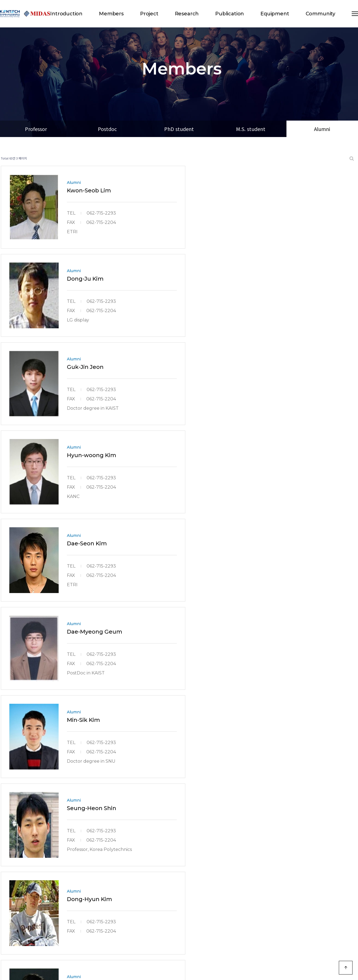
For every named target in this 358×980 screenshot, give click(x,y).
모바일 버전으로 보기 (338, 926)
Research (187, 14)
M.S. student (251, 129)
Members (111, 14)
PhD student (179, 129)
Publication (230, 14)
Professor (36, 129)
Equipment (275, 14)
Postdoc (107, 129)
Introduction (66, 14)
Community (320, 14)
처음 (157, 890)
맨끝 (202, 890)
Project (149, 14)
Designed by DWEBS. (93, 959)
